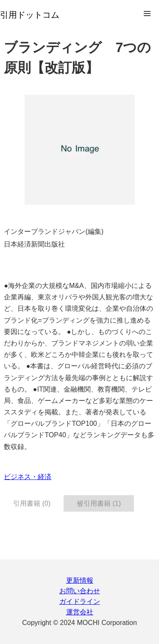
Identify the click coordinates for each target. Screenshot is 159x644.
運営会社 (80, 612)
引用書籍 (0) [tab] (32, 503)
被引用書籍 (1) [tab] (99, 503)
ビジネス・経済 (28, 477)
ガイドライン (80, 602)
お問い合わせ (80, 591)
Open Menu (147, 14)
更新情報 (80, 580)
